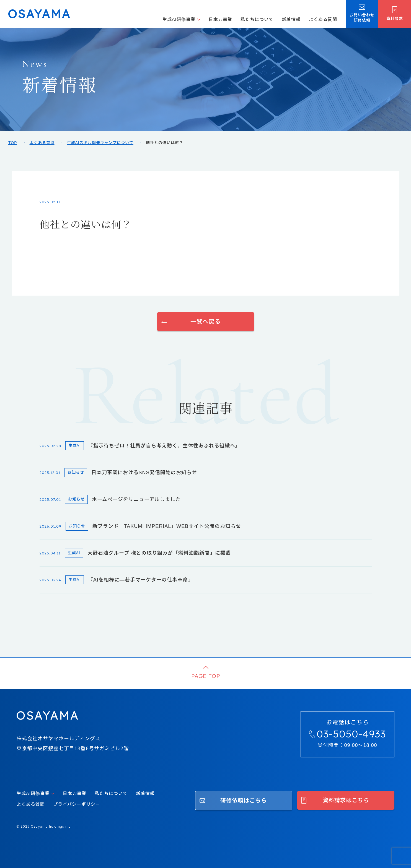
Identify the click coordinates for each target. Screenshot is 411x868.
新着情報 (291, 19)
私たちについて (257, 19)
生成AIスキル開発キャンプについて (100, 143)
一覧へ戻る (206, 322)
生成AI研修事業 (179, 19)
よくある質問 (323, 19)
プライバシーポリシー (77, 804)
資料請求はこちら (346, 800)
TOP (13, 143)
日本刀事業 (220, 19)
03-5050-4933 (351, 734)
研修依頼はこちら (244, 801)
